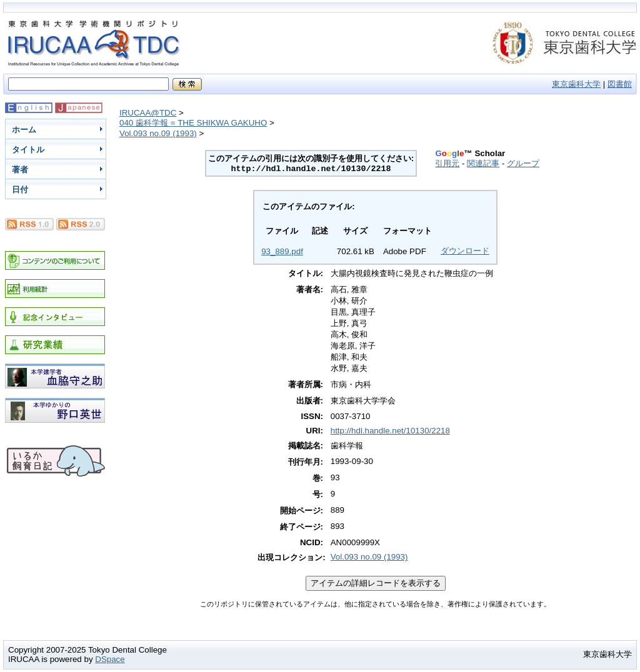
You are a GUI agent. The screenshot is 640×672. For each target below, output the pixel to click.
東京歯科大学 (576, 84)
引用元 (447, 163)
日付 (20, 190)
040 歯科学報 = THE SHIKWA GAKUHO (193, 123)
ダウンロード (465, 251)
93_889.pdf (282, 251)
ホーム (24, 130)
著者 (20, 170)
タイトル (28, 150)
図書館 (620, 84)
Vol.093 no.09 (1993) (158, 133)
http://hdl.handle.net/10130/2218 (390, 431)
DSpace (110, 659)
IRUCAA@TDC (148, 113)
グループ (523, 163)
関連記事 (483, 163)
